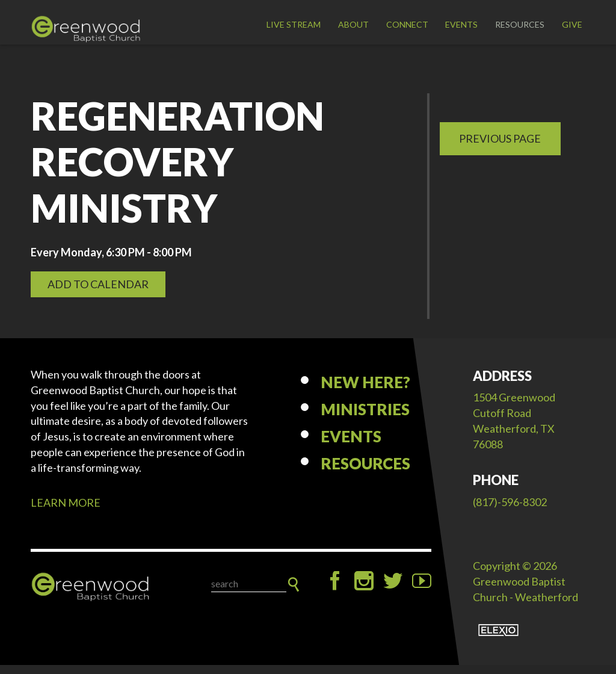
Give (572, 24)
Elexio (498, 639)
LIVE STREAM (294, 24)
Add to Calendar (98, 293)
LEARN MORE (66, 512)
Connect (407, 24)
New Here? (365, 391)
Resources (520, 24)
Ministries (365, 418)
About (353, 24)
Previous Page (500, 147)
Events (461, 24)
